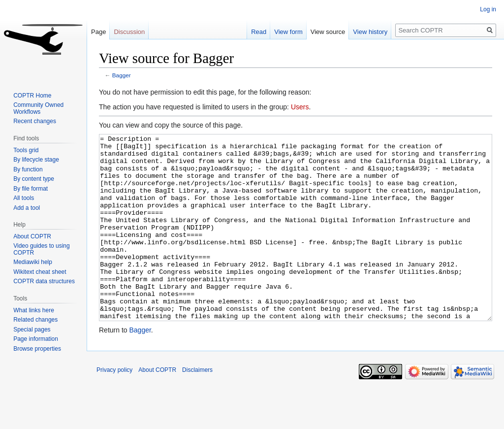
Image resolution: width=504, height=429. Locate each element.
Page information (36, 339)
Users (300, 107)
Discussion (129, 32)
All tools (24, 198)
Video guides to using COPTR (42, 249)
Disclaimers (197, 407)
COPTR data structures (44, 281)
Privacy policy (114, 407)
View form (288, 32)
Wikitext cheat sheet (40, 272)
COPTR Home (32, 96)
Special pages (32, 330)
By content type (34, 179)
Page (98, 32)
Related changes (35, 320)
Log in (488, 9)
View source (328, 32)
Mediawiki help (33, 262)
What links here (34, 310)
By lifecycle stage (36, 160)
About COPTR (32, 236)
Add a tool (27, 208)
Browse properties (37, 349)
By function (28, 169)
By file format (31, 189)
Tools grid (26, 150)
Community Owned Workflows (38, 108)
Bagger (122, 75)
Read (259, 32)
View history (370, 32)
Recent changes (35, 121)
